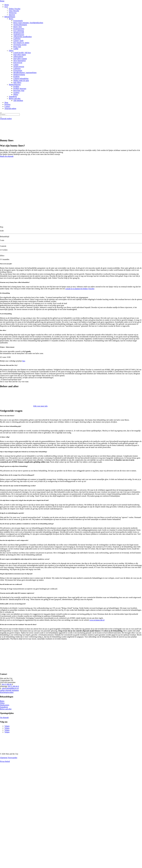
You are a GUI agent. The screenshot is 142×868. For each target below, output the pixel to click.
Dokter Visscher (15, 9)
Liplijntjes (17, 39)
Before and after (15, 99)
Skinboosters (5, 705)
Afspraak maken (10, 108)
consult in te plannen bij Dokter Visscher (80, 289)
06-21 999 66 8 (13, 686)
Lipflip (16, 49)
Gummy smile (18, 41)
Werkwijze (13, 13)
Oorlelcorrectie (19, 67)
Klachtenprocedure (7, 692)
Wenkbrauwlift (19, 33)
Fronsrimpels (18, 21)
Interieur (12, 15)
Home (2, 1)
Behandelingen (10, 17)
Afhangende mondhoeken (23, 37)
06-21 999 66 (7, 684)
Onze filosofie (14, 11)
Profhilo (16, 87)
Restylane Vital (19, 91)
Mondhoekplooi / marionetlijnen (25, 73)
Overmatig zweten (20, 45)
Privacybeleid (5, 761)
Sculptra (16, 93)
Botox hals (17, 47)
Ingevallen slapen (20, 55)
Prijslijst (7, 104)
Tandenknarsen (19, 35)
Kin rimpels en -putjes (21, 43)
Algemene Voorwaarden (9, 758)
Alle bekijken (18, 101)
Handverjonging (19, 75)
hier (24, 361)
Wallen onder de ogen (21, 81)
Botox (11, 19)
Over (6, 7)
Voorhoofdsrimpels (20, 25)
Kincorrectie (18, 63)
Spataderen (13, 97)
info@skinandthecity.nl (10, 688)
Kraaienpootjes (19, 29)
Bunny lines (18, 27)
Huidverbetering (15, 85)
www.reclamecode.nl (97, 620)
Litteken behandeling (21, 79)
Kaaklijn (16, 77)
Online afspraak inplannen (9, 690)
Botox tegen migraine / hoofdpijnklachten (28, 23)
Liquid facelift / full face (22, 53)
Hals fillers (17, 83)
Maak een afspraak (7, 156)
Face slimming (19, 31)
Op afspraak (4, 717)
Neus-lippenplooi (20, 61)
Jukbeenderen (18, 57)
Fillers (11, 51)
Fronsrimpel (18, 71)
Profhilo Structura (20, 89)
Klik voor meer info (40, 406)
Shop (6, 102)
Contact (7, 106)
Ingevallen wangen (20, 59)
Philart (16, 95)
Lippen (16, 65)
